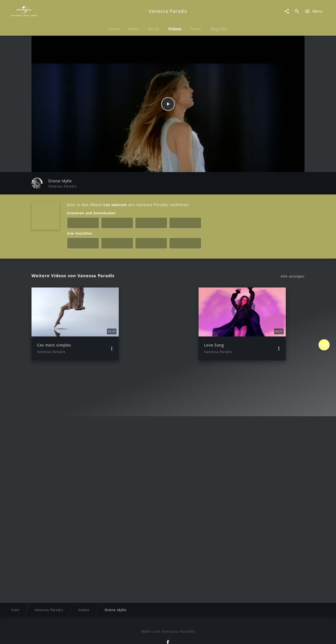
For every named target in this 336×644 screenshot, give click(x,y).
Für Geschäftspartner (273, 636)
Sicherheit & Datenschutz (144, 636)
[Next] (324, 324)
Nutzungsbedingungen (191, 636)
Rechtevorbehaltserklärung (93, 636)
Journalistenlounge (233, 636)
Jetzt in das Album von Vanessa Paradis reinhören (128, 205)
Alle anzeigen (293, 276)
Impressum (54, 636)
